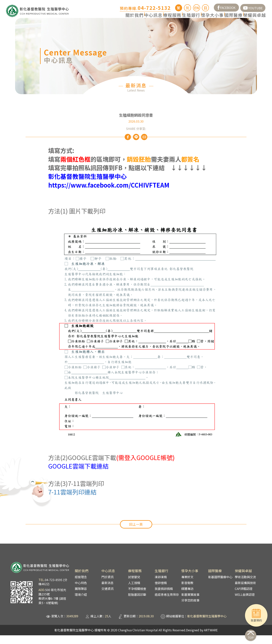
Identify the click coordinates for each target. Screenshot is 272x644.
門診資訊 (107, 586)
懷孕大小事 (198, 18)
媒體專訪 (187, 597)
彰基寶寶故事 (190, 603)
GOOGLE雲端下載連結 (78, 475)
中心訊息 (121, 18)
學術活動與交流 (245, 586)
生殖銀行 (171, 18)
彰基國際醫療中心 (220, 586)
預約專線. (145, 8)
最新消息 (107, 591)
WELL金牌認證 (245, 603)
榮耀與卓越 (252, 18)
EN (197, 8)
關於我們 (96, 18)
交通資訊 (107, 597)
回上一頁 (136, 533)
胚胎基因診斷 (137, 603)
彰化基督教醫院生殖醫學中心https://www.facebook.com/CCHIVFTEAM (109, 189)
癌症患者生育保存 (167, 603)
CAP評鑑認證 (244, 597)
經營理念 (81, 586)
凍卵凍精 (161, 586)
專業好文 (187, 586)
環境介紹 (81, 603)
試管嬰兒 (134, 586)
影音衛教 (187, 591)
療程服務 (146, 18)
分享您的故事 (190, 609)
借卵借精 (161, 591)
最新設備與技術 (245, 591)
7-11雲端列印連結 (72, 501)
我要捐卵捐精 (164, 597)
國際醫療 (225, 18)
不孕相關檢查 (137, 597)
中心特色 (81, 591)
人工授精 (134, 591)
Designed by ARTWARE (202, 639)
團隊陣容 (81, 597)
